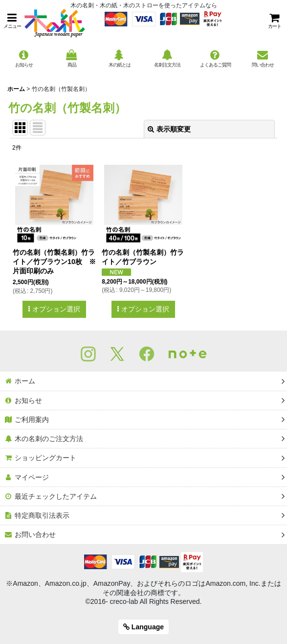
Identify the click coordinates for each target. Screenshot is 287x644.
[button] (12, 21)
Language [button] (143, 627)
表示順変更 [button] (169, 129)
